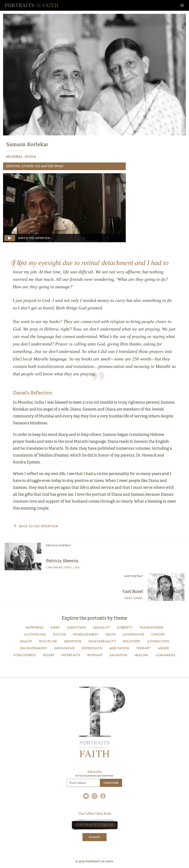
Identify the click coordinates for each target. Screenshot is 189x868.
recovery (132, 641)
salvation (118, 655)
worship (95, 655)
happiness (35, 628)
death (111, 634)
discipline (48, 641)
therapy (144, 648)
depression (92, 648)
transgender (152, 628)
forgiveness (25, 655)
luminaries (166, 655)
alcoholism (35, 634)
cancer (158, 634)
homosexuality (102, 641)
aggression (134, 634)
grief (55, 628)
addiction (76, 628)
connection (158, 641)
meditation (119, 648)
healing (142, 655)
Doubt (49, 655)
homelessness (86, 634)
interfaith (71, 655)
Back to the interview (36, 526)
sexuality (101, 628)
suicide (60, 634)
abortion (73, 641)
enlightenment (33, 648)
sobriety (125, 628)
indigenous (64, 648)
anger (163, 648)
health (26, 641)
